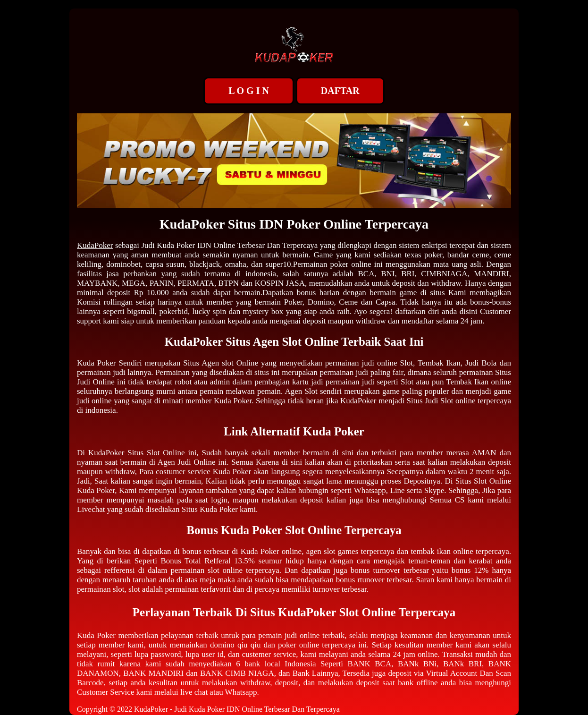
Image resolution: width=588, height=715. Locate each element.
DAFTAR (340, 91)
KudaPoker (95, 245)
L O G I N (249, 91)
